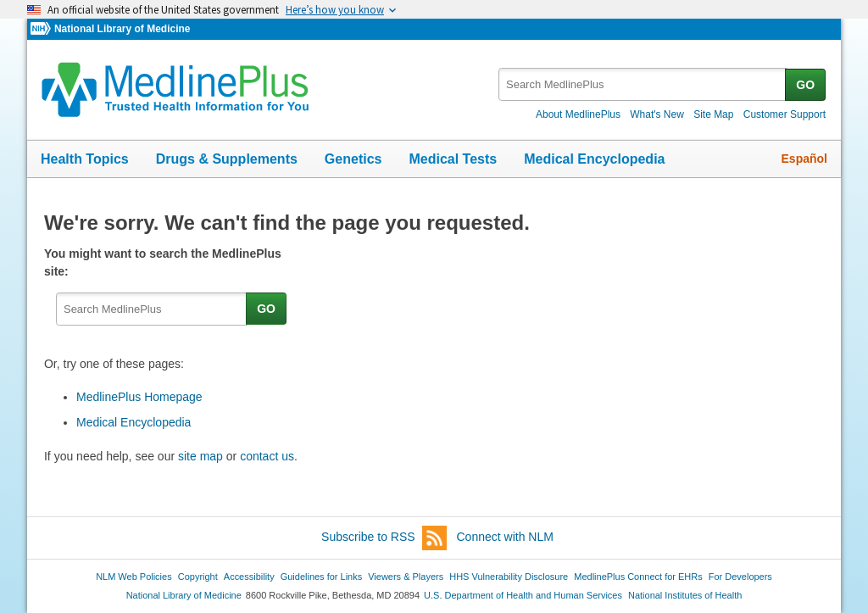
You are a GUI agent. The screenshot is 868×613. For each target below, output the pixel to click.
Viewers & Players (406, 577)
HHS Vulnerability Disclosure (509, 577)
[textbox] (643, 84)
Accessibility (249, 577)
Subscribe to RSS (384, 538)
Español (804, 159)
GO (805, 85)
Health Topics (85, 159)
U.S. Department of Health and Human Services (523, 595)
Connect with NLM (505, 537)
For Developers (740, 577)
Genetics (353, 159)
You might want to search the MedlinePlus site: (163, 262)
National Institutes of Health (685, 595)
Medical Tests (453, 159)
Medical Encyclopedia (594, 159)
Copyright (198, 577)
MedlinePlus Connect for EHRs (638, 577)
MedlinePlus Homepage (139, 397)
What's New (657, 114)
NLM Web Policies (134, 577)
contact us (267, 456)
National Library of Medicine (122, 29)
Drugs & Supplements (227, 159)
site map (200, 456)
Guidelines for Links (321, 577)
